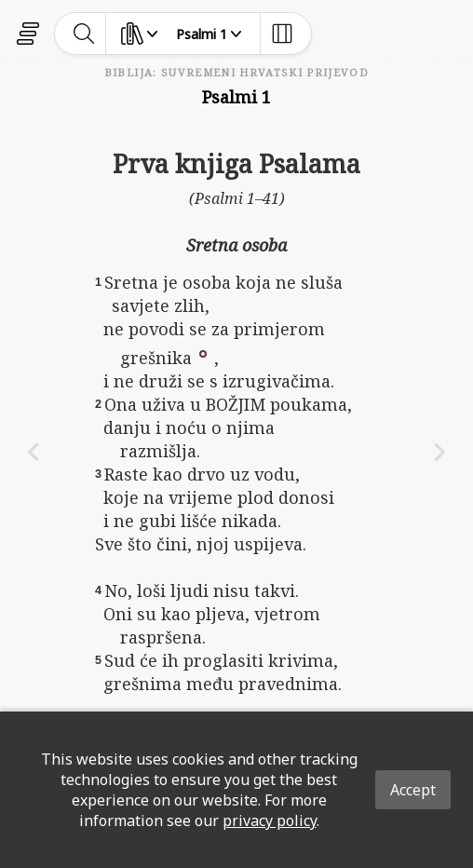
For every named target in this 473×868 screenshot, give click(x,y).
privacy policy (270, 821)
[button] (203, 352)
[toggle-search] (84, 34)
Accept (413, 790)
